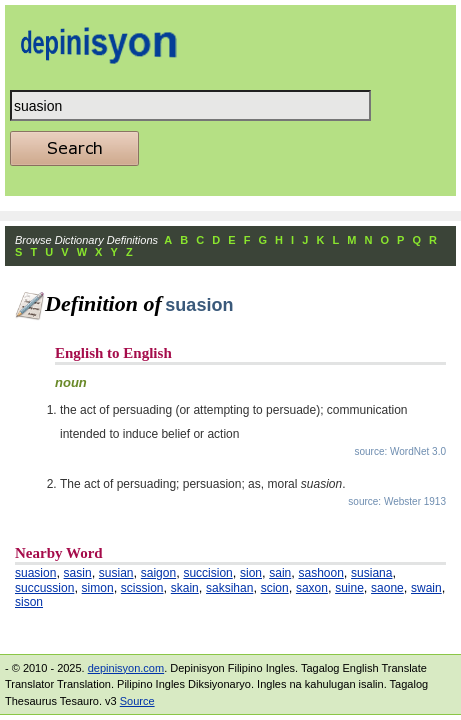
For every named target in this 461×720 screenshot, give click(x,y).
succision (207, 573)
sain (280, 573)
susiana (371, 573)
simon (98, 588)
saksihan (229, 588)
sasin (78, 573)
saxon (312, 588)
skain (185, 588)
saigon (158, 573)
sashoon (320, 573)
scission (142, 588)
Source (137, 701)
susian (116, 573)
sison (29, 602)
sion (251, 573)
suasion (35, 573)
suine (349, 588)
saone (387, 588)
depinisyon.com (126, 668)
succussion (44, 588)
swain (426, 588)
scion (275, 588)
